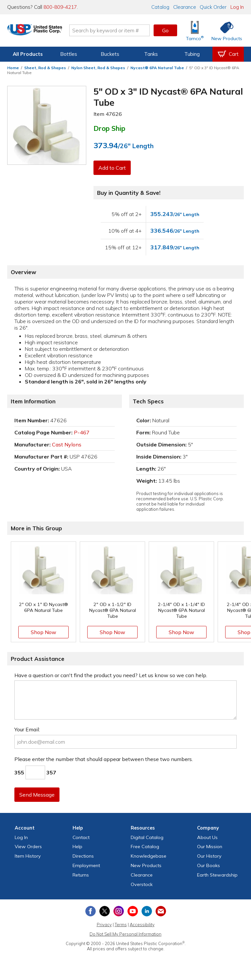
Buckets (110, 54)
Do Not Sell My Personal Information (125, 934)
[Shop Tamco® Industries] (195, 31)
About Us (207, 837)
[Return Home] (46, 32)
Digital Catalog (147, 837)
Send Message (38, 795)
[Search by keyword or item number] (121, 30)
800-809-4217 (60, 7)
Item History (28, 856)
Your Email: (27, 729)
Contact (81, 837)
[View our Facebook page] (91, 911)
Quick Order (213, 7)
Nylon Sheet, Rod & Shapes (98, 68)
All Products (28, 54)
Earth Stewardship (217, 875)
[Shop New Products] (225, 31)
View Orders (28, 847)
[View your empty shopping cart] (228, 54)
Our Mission (210, 847)
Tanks (151, 54)
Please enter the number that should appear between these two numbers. (104, 759)
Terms (121, 925)
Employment (86, 865)
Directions (83, 856)
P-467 (82, 432)
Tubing (192, 54)
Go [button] (165, 30)
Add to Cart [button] (113, 168)
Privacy (104, 925)
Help (77, 847)
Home (13, 68)
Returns (81, 875)
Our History (209, 856)
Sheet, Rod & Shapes (45, 68)
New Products (146, 865)
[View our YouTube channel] (133, 911)
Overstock (142, 884)
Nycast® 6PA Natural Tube (157, 68)
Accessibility (142, 925)
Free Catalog (145, 847)
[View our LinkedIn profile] (147, 911)
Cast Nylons (67, 444)
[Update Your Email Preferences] (161, 911)
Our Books (209, 865)
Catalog (160, 7)
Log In (237, 7)
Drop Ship (109, 128)
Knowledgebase (149, 856)
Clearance (185, 7)
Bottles (69, 54)
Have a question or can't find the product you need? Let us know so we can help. (111, 675)
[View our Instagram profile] (119, 911)
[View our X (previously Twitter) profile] (105, 911)
